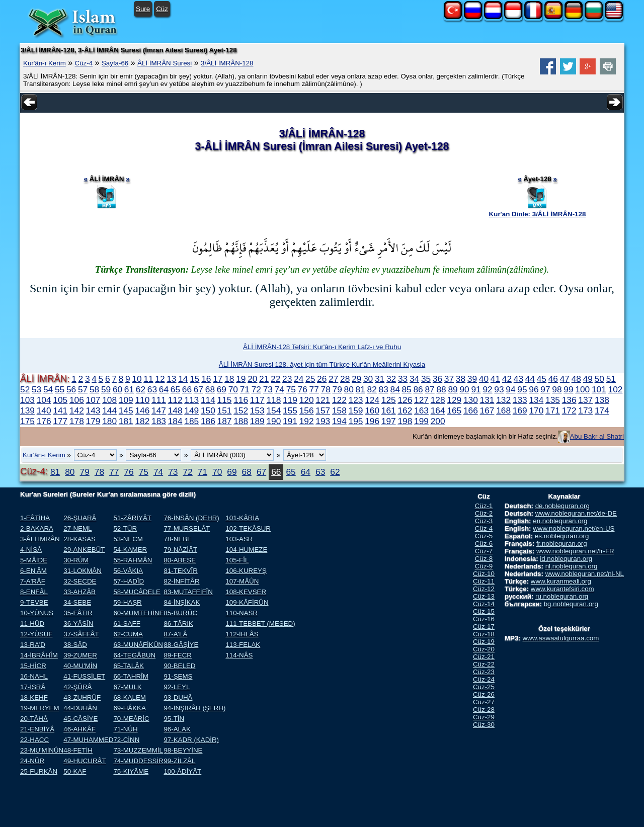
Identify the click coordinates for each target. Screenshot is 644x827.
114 (208, 400)
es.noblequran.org (562, 536)
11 (148, 379)
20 (252, 379)
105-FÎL (237, 560)
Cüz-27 (484, 702)
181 (126, 421)
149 (191, 410)
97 (545, 389)
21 (264, 379)
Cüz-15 (484, 611)
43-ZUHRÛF (82, 697)
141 (60, 410)
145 (126, 410)
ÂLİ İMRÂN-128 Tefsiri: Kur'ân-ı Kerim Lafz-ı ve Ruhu (322, 347)
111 (159, 400)
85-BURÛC (180, 613)
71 (245, 389)
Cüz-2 (484, 513)
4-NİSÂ (31, 550)
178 (77, 421)
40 (484, 379)
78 (326, 389)
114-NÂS (239, 655)
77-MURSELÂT (187, 528)
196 (372, 421)
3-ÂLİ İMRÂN (40, 539)
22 (275, 379)
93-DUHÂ (178, 697)
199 (421, 421)
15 (194, 379)
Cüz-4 (84, 63)
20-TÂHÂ (34, 719)
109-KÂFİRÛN (247, 602)
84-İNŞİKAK (182, 602)
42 (507, 379)
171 (553, 410)
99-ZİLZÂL (179, 761)
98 (557, 389)
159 (356, 410)
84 (395, 389)
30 (368, 379)
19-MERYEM (40, 708)
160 (372, 410)
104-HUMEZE (246, 550)
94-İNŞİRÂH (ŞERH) (194, 708)
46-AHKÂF (79, 729)
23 (287, 379)
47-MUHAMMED (88, 740)
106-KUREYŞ (246, 571)
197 (389, 421)
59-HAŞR (127, 602)
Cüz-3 (484, 521)
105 (60, 400)
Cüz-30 (484, 725)
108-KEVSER (246, 592)
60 (117, 389)
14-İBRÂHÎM (39, 655)
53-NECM (128, 539)
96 (534, 389)
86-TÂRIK (178, 624)
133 (520, 400)
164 (438, 410)
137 (585, 400)
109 (126, 400)
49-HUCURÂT (85, 761)
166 (471, 410)
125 (389, 400)
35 (426, 379)
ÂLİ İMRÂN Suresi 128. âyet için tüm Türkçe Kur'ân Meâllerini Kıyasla (322, 364)
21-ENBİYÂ (37, 729)
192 (307, 421)
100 (582, 389)
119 (290, 400)
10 (137, 379)
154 (273, 410)
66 (187, 389)
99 (568, 389)
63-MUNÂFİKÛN (138, 645)
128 (438, 400)
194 (339, 421)
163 (421, 410)
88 (441, 389)
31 (380, 379)
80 (349, 389)
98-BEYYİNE (183, 750)
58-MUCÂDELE (137, 592)
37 (449, 379)
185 (191, 421)
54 (48, 389)
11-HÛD (32, 624)
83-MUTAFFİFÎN (188, 592)
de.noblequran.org (562, 506)
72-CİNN (126, 740)
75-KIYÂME (131, 771)
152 (241, 410)
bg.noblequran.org (571, 604)
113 (191, 400)
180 (109, 421)
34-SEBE (77, 602)
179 (93, 421)
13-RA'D (33, 645)
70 (233, 389)
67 (198, 389)
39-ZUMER (80, 655)
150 (208, 410)
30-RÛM (76, 560)
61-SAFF (127, 624)
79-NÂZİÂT (180, 550)
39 (472, 379)
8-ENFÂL (34, 592)
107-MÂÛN (242, 581)
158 (339, 410)
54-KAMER (130, 550)
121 (323, 400)
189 (257, 421)
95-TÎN (174, 719)
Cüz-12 (484, 589)
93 (499, 389)
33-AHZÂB (79, 592)
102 (616, 389)
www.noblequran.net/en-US (574, 528)
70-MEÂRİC (131, 719)
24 (299, 379)
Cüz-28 (484, 710)
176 (44, 421)
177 (60, 421)
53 (36, 389)
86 (418, 389)
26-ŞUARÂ (80, 518)
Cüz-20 (484, 649)
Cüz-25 (484, 687)
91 (476, 389)
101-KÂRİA (242, 518)
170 (536, 410)
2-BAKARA (37, 528)
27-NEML (77, 528)
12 (160, 379)
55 (60, 389)
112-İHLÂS (242, 634)
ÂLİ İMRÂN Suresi (165, 63)
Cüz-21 (484, 657)
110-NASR (242, 613)
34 (414, 379)
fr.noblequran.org (562, 544)
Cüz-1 (484, 506)
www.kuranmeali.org (561, 581)
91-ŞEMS (178, 676)
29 (356, 379)
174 (602, 410)
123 (356, 400)
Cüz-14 (484, 604)
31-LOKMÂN (83, 571)
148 (175, 410)
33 (403, 379)
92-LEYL (177, 687)
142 (77, 410)
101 (599, 389)
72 (256, 389)
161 (389, 410)
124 (372, 400)
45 (542, 379)
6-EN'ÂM (33, 571)
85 (406, 389)
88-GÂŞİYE (181, 645)
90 (464, 389)
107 (93, 400)
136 (569, 400)
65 (175, 389)
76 (303, 389)
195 (356, 421)
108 (109, 400)
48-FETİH (78, 750)
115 (225, 400)
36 (437, 379)
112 (175, 400)
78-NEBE (178, 539)
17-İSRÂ (33, 687)
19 (241, 379)
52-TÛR (125, 528)
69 (222, 389)
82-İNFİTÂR (181, 581)
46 (553, 379)
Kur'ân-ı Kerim (45, 63)
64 (164, 389)
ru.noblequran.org (562, 596)
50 (599, 379)
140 (44, 410)
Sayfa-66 (115, 63)
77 (314, 389)
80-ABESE (180, 560)
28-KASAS (79, 539)
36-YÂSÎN (78, 624)
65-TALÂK (129, 666)
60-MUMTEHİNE (138, 613)
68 (210, 389)
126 (405, 400)
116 (241, 400)
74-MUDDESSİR (138, 761)
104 (44, 400)
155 (290, 410)
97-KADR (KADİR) (191, 740)
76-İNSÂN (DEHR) (191, 518)
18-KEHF (34, 697)
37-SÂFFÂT (81, 634)
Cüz (162, 9)
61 (129, 389)
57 (83, 389)
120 (307, 400)
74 (279, 389)
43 (518, 379)
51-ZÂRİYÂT (132, 518)
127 (421, 400)
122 (339, 400)
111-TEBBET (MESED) (260, 624)
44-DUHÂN (80, 708)
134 (536, 400)
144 (109, 410)
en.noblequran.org (560, 521)
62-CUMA (128, 634)
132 (503, 400)
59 (106, 389)
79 (337, 389)
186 (208, 421)
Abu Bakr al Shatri (597, 436)
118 (273, 400)
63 (152, 389)
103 (27, 400)
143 (93, 410)
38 (461, 379)
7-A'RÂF (33, 581)
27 (333, 379)
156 (307, 410)
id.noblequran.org (566, 559)
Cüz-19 (484, 642)
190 (273, 421)
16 (206, 379)
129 (454, 400)
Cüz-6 (484, 544)
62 (141, 389)
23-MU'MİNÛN (42, 750)
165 (454, 410)
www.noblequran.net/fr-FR (575, 551)
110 (142, 400)
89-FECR (178, 655)
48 (576, 379)
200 (438, 421)
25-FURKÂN (39, 771)
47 (565, 379)
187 (225, 421)
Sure (143, 9)
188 (241, 421)
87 (429, 389)
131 (487, 400)
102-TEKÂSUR (248, 528)
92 (487, 389)
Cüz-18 (484, 634)
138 (602, 400)
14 (183, 379)
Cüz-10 (484, 574)
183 (159, 421)
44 (530, 379)
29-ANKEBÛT (84, 550)
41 (495, 379)
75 (291, 389)
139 (27, 410)
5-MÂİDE (34, 560)
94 (510, 389)
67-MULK (127, 687)
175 (27, 421)
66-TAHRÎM (131, 676)
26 (322, 379)
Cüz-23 (484, 672)
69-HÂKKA (129, 708)
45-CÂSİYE (80, 719)
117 (257, 400)
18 (229, 379)
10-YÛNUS (37, 613)
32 (391, 379)
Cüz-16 (484, 619)
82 (372, 389)
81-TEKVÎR (180, 571)
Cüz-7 (484, 551)
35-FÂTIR (78, 613)
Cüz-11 (484, 581)
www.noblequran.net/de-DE (576, 513)
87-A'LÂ (175, 634)
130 (471, 400)
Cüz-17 (484, 627)
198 (405, 421)
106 (77, 400)
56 (71, 389)
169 (520, 410)
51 (611, 379)
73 (268, 389)
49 (588, 379)
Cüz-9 (484, 566)
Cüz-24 (484, 679)
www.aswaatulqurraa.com (560, 638)
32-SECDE (80, 581)
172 (569, 410)
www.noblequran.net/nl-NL (585, 574)
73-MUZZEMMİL (138, 750)
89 (453, 389)
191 (290, 421)
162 (405, 410)
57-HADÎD (129, 581)
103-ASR (239, 539)
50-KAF (75, 771)
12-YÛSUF (36, 634)
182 (142, 421)
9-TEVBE (34, 602)
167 (487, 410)
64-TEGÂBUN (134, 655)
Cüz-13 (484, 596)
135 (553, 400)
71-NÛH (125, 729)
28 (345, 379)
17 (218, 379)
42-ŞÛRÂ (77, 687)
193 (323, 421)
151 (225, 410)
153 (257, 410)
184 (175, 421)
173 (585, 410)
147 (159, 410)
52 (25, 389)
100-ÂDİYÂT (182, 771)
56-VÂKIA (128, 571)
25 (310, 379)
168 (503, 410)
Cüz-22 (484, 664)
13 (171, 379)
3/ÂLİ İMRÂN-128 (227, 63)
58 (94, 389)
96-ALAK (177, 729)
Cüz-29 (484, 717)
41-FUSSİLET (84, 676)
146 (142, 410)
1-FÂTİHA (35, 518)
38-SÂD (75, 645)
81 (360, 389)
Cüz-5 (484, 536)
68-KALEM (129, 697)
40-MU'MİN (80, 666)
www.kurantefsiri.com (562, 589)
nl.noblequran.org (572, 566)
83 (384, 389)
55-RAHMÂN (133, 560)
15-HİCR (33, 666)
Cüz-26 (484, 694)
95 (522, 389)
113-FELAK (243, 645)
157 (323, 410)
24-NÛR (32, 761)
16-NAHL (34, 676)
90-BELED (179, 666)
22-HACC (34, 740)
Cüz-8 (484, 559)
